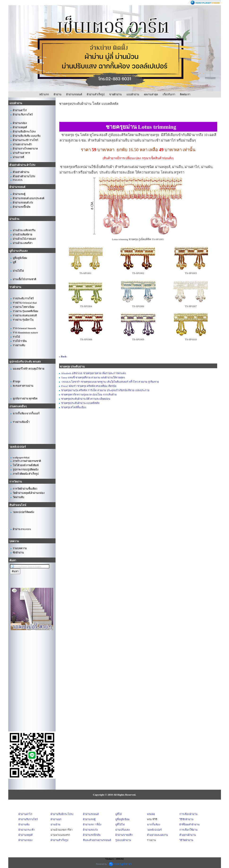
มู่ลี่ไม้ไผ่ (120, 824)
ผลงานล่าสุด (151, 94)
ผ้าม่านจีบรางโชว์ (28, 819)
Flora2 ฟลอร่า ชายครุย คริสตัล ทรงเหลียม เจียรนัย (89, 386)
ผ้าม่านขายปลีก (124, 835)
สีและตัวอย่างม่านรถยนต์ (97, 840)
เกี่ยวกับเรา (169, 94)
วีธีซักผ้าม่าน (186, 819)
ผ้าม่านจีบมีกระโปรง (62, 814)
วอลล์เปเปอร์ (154, 830)
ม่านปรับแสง (122, 830)
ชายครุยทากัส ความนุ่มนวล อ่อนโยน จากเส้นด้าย (89, 394)
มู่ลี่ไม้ (119, 814)
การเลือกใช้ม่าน (188, 830)
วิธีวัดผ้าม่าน (186, 840)
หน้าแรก (44, 94)
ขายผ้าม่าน (115, 94)
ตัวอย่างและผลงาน (158, 835)
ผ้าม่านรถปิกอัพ (92, 835)
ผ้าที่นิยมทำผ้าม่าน (190, 824)
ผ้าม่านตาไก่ (25, 814)
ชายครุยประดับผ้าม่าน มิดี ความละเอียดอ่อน (86, 399)
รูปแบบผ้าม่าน (123, 840)
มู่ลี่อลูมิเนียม (122, 819)
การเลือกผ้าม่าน (188, 814)
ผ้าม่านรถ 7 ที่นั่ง (92, 824)
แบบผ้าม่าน (133, 94)
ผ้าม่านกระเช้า (27, 830)
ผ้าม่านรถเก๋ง (90, 830)
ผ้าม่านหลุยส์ (26, 835)
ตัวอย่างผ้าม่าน (188, 835)
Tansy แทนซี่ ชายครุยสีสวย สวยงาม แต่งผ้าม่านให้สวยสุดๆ (93, 377)
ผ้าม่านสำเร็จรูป (96, 94)
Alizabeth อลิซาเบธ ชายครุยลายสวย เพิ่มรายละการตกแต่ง (93, 373)
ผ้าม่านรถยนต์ (74, 94)
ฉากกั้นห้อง (153, 824)
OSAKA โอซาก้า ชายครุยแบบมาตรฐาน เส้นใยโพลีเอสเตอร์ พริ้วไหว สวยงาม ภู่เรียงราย (110, 382)
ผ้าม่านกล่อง (25, 840)
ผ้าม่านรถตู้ (89, 819)
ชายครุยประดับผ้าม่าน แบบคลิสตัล (80, 403)
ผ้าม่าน (58, 94)
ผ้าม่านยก (56, 819)
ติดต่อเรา (185, 94)
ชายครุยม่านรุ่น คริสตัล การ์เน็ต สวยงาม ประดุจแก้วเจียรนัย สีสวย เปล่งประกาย (105, 390)
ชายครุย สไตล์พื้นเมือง (74, 407)
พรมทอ (151, 814)
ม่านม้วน (56, 824)
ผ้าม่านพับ (24, 824)
